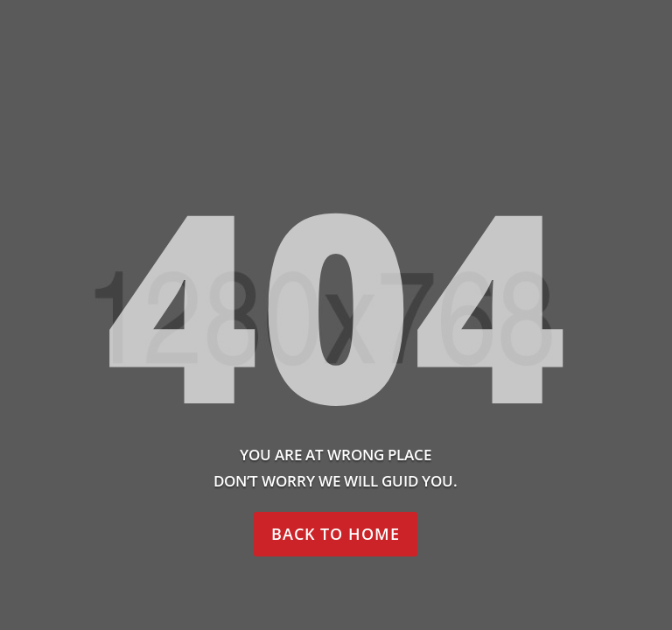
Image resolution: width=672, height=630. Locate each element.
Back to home (336, 534)
